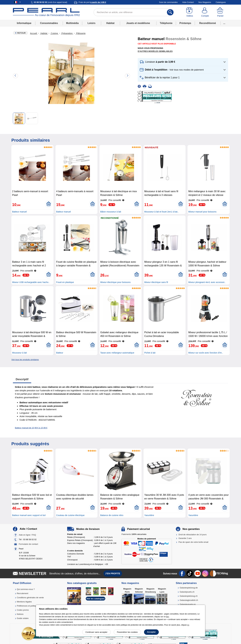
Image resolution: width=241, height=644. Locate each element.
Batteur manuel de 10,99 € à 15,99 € (31, 428)
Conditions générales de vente (30, 598)
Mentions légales (24, 602)
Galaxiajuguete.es (188, 604)
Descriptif (22, 379)
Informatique (24, 23)
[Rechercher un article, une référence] (134, 12)
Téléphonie (166, 23)
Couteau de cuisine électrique (70, 515)
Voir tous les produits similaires (25, 360)
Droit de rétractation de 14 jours (193, 535)
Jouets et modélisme (138, 23)
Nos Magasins (205, 2)
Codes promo (23, 610)
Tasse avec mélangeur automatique (117, 353)
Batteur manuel (19, 212)
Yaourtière (149, 515)
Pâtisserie (80, 33)
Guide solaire (23, 618)
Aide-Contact (188, 2)
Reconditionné (207, 23)
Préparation (67, 33)
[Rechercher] (170, 12)
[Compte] (205, 12)
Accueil (34, 33)
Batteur (60, 353)
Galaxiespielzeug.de (189, 588)
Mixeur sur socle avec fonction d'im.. (206, 353)
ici (188, 625)
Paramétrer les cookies (127, 632)
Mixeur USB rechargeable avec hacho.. (31, 282)
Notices (20, 614)
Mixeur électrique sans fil (156, 282)
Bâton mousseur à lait (111, 212)
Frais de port (92, 2)
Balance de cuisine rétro (112, 515)
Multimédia (72, 23)
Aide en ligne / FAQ (27, 535)
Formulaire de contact (28, 544)
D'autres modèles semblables (155, 51)
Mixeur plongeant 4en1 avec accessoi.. (207, 282)
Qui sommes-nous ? (26, 589)
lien (167, 617)
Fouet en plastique (65, 282)
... (224, 23)
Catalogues (221, 2)
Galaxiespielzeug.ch (189, 596)
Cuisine (54, 33)
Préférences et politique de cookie (32, 606)
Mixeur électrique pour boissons (115, 282)
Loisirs (92, 23)
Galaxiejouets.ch (187, 592)
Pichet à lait (150, 353)
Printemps (185, 23)
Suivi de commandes (168, 2)
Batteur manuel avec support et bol (29, 515)
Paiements (134, 534)
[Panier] (220, 12)
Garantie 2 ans (185, 538)
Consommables (49, 23)
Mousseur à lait (19, 353)
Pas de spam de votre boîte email (194, 542)
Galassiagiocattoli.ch (189, 600)
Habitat (110, 23)
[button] (183, 62)
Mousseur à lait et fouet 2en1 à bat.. (161, 212)
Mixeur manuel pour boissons (202, 212)
